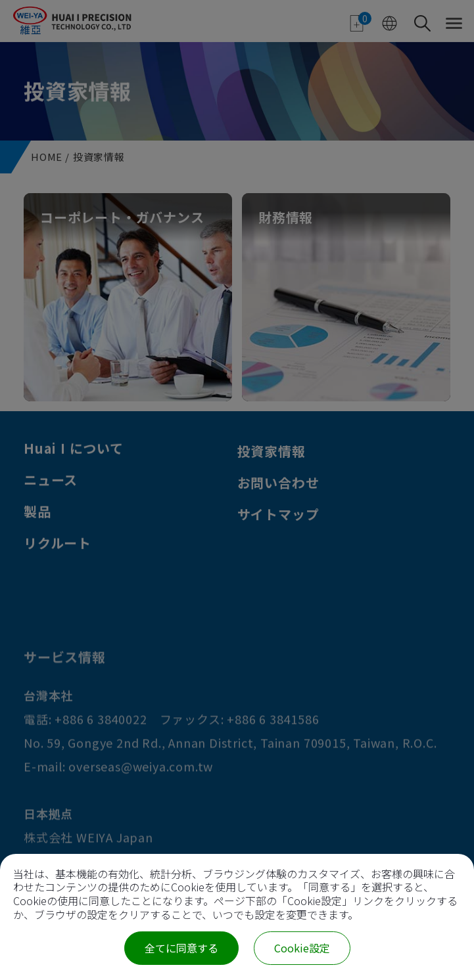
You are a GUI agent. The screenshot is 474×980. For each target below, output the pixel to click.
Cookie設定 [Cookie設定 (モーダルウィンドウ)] (302, 948)
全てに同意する (181, 948)
